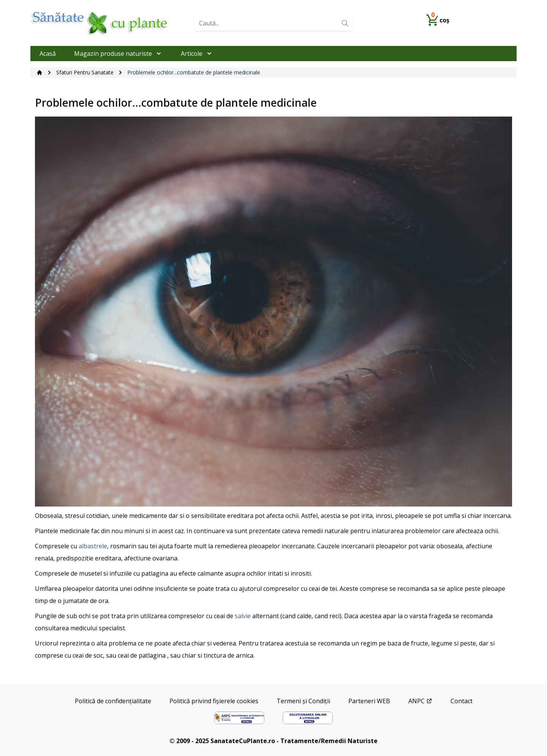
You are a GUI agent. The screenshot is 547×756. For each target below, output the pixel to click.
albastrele (93, 546)
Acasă (48, 54)
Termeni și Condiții (303, 701)
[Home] (109, 23)
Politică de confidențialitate (113, 701)
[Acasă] (40, 73)
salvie (243, 616)
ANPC (420, 701)
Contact (462, 701)
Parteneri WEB (369, 701)
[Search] (345, 23)
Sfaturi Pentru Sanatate (85, 72)
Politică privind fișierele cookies (214, 701)
